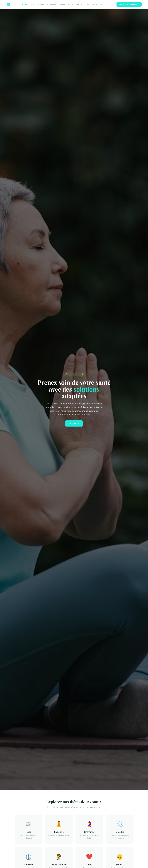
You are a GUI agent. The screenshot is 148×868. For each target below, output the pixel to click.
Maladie (62, 4)
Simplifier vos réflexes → (129, 4)
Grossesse (52, 4)
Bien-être (41, 4)
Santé (94, 4)
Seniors (103, 4)
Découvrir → (74, 423)
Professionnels (83, 4)
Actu (32, 4)
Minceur (71, 4)
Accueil (25, 4)
